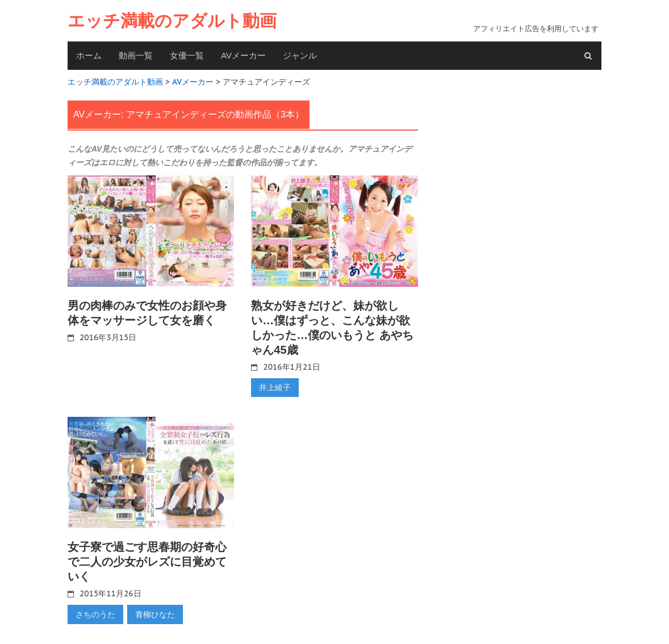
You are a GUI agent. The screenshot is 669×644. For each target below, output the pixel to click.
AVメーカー (243, 55)
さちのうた (95, 614)
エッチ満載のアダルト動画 (172, 21)
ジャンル (300, 55)
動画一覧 (136, 55)
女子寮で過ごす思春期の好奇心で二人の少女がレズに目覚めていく (147, 562)
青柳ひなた (155, 614)
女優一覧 (187, 55)
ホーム (89, 55)
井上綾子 (275, 387)
